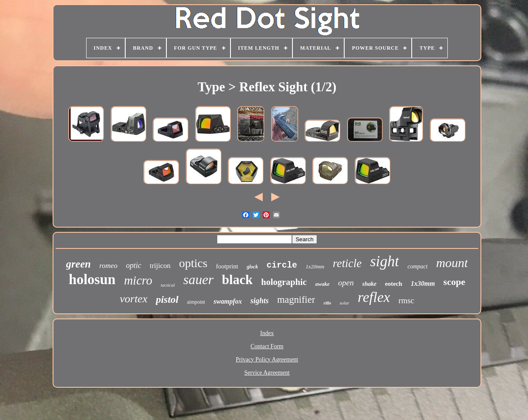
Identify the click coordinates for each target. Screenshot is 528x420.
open (346, 283)
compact (417, 266)
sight (385, 261)
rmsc (406, 300)
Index (267, 333)
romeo (108, 266)
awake (323, 284)
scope (454, 282)
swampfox (228, 301)
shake (369, 284)
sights (260, 301)
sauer (198, 279)
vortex (133, 299)
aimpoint (196, 302)
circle (282, 265)
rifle (327, 303)
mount (452, 263)
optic (134, 265)
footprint (227, 266)
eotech (394, 284)
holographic (284, 282)
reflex (374, 297)
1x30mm (423, 283)
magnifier (296, 300)
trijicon (160, 266)
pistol (167, 299)
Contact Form (267, 346)
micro (138, 280)
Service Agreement (267, 373)
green (79, 264)
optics (193, 263)
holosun (92, 279)
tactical (168, 285)
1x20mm (315, 266)
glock (252, 267)
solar (344, 303)
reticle (347, 263)
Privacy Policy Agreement (267, 359)
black (237, 280)
